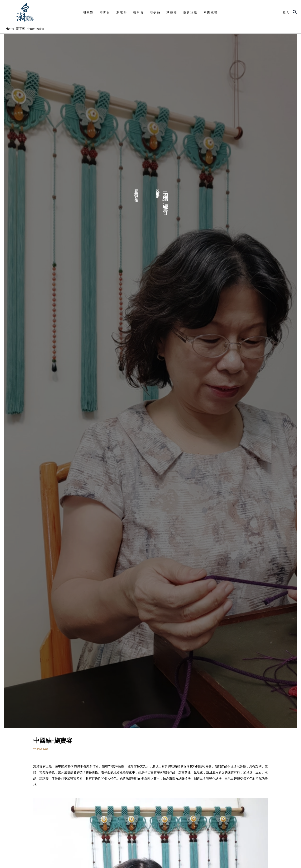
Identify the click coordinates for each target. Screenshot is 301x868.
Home (10, 29)
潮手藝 (21, 29)
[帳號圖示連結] (286, 12)
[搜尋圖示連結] (295, 12)
